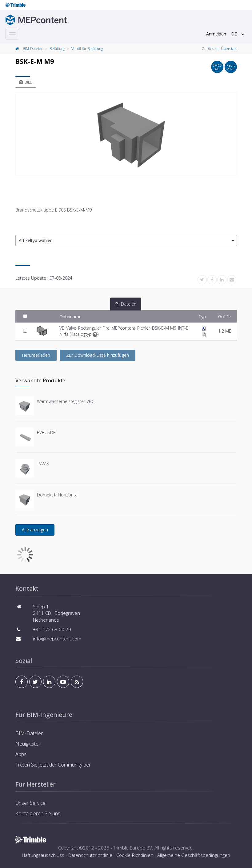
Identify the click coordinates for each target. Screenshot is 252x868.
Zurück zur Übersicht (219, 49)
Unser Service (30, 803)
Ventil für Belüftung (87, 49)
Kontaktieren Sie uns (38, 813)
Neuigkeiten (28, 744)
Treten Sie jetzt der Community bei (53, 765)
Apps (21, 754)
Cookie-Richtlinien (135, 855)
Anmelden (216, 34)
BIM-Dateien (33, 49)
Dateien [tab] (126, 304)
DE (234, 34)
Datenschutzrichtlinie (90, 855)
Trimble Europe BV (133, 848)
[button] (126, 241)
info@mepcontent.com (57, 639)
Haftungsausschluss (43, 855)
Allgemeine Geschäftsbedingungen (194, 855)
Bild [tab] (26, 82)
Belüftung (57, 49)
